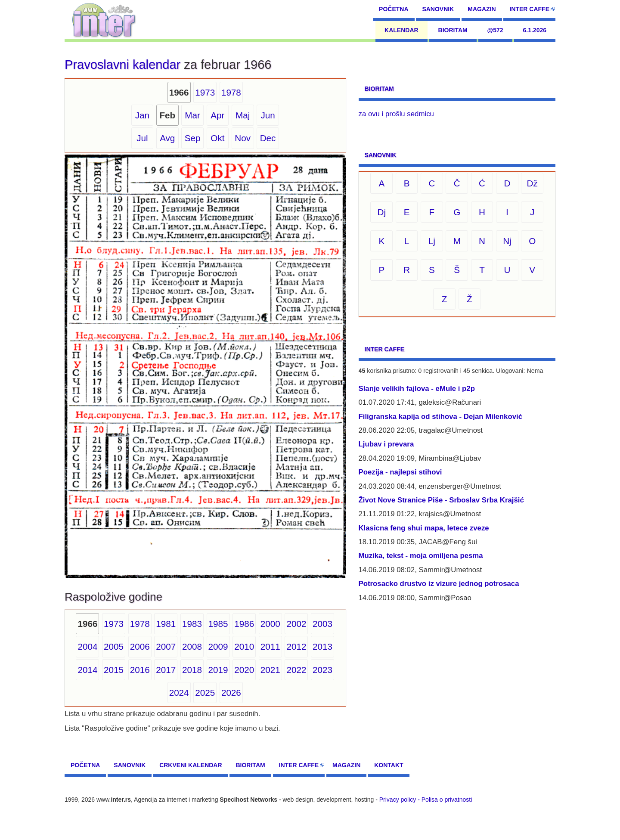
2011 (270, 646)
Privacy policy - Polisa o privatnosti (426, 800)
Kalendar (401, 30)
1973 (205, 92)
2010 (244, 646)
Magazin (482, 9)
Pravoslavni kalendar (122, 65)
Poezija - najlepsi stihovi (400, 472)
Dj (382, 212)
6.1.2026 (535, 30)
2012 (296, 646)
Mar (192, 115)
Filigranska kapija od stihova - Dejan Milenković (441, 417)
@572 (495, 30)
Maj (243, 115)
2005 (114, 646)
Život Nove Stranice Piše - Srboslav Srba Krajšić (441, 500)
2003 (322, 624)
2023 (322, 670)
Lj (432, 241)
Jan (142, 115)
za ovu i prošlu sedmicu (396, 114)
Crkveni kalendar (191, 765)
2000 (270, 624)
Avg (167, 138)
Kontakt (389, 765)
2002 (296, 624)
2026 (231, 693)
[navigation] (104, 19)
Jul (142, 138)
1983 (192, 624)
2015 (114, 670)
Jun (268, 115)
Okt (217, 138)
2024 (179, 693)
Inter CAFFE (529, 9)
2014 (87, 670)
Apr (217, 115)
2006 (140, 646)
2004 (87, 646)
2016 (140, 670)
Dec (268, 138)
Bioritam (453, 30)
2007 (166, 646)
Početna (394, 9)
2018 (192, 670)
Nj (507, 241)
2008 (192, 646)
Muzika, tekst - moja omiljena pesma (421, 556)
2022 (296, 670)
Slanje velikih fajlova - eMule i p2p (417, 389)
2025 (205, 693)
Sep (193, 138)
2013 (322, 646)
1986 (244, 624)
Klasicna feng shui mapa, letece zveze (424, 528)
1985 (218, 624)
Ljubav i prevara (386, 444)
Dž (532, 183)
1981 (166, 624)
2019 (218, 670)
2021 (270, 670)
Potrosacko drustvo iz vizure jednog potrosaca (439, 584)
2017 (166, 670)
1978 (231, 92)
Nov (243, 138)
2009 (218, 646)
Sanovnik (438, 9)
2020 (244, 670)
